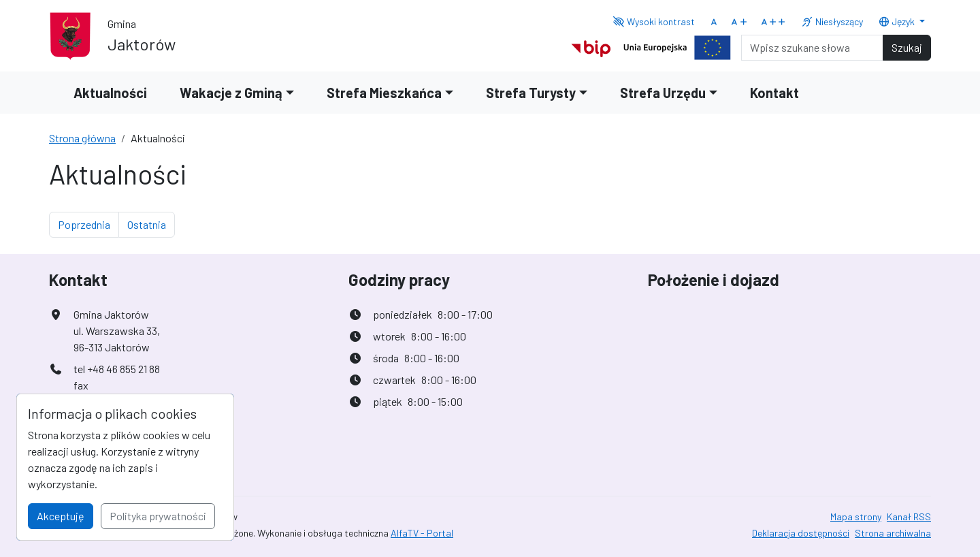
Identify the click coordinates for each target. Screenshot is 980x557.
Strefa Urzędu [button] (663, 93)
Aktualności (110, 93)
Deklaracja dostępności (801, 533)
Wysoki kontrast (654, 21)
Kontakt (774, 93)
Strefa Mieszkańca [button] (384, 93)
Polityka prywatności (158, 516)
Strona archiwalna (893, 533)
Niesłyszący (832, 21)
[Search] (812, 48)
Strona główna (82, 138)
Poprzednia (88, 223)
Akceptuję (61, 516)
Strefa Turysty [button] (531, 93)
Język (898, 21)
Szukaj (907, 47)
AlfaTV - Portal (422, 533)
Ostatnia (151, 223)
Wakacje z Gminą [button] (231, 93)
